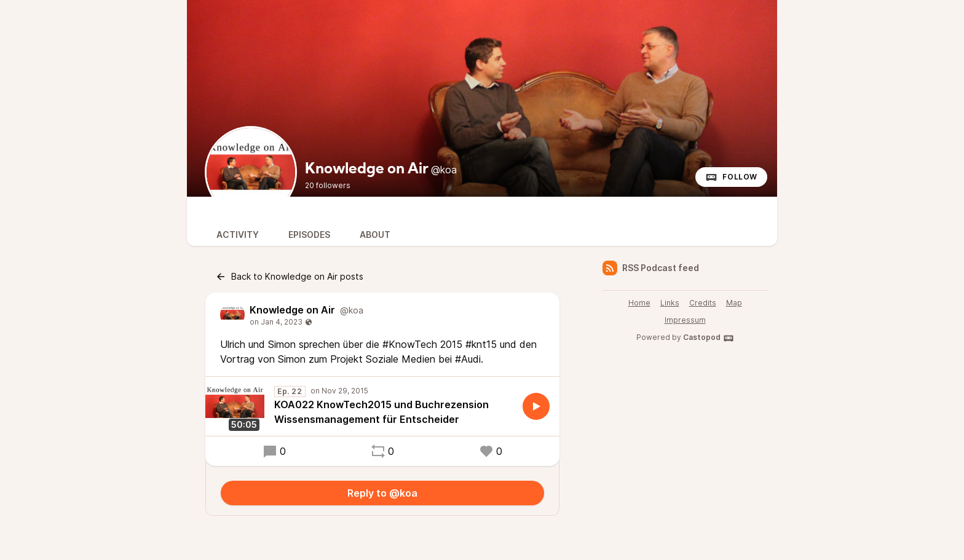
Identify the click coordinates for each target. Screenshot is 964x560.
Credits (703, 303)
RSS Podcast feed (651, 268)
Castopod (709, 338)
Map (734, 303)
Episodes (309, 235)
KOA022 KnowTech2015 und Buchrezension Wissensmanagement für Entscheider (381, 412)
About (375, 235)
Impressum (685, 320)
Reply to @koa (382, 493)
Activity (238, 235)
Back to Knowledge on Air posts (289, 277)
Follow (731, 177)
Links (670, 303)
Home (639, 303)
